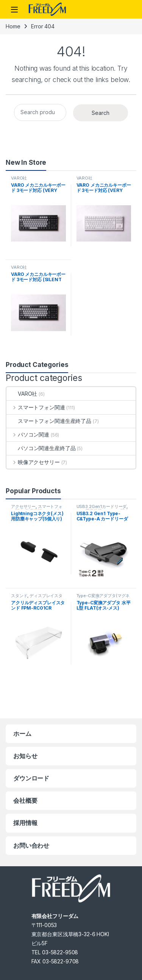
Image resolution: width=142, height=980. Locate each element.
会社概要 (25, 800)
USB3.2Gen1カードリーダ (102, 506)
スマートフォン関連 (36, 407)
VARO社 (19, 178)
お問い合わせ (31, 845)
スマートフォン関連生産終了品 (49, 421)
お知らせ (25, 756)
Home (13, 26)
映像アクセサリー (33, 462)
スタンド (19, 596)
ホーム (22, 734)
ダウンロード (31, 778)
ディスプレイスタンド (37, 598)
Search (101, 113)
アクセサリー (23, 506)
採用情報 (25, 823)
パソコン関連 (28, 434)
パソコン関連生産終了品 (41, 448)
